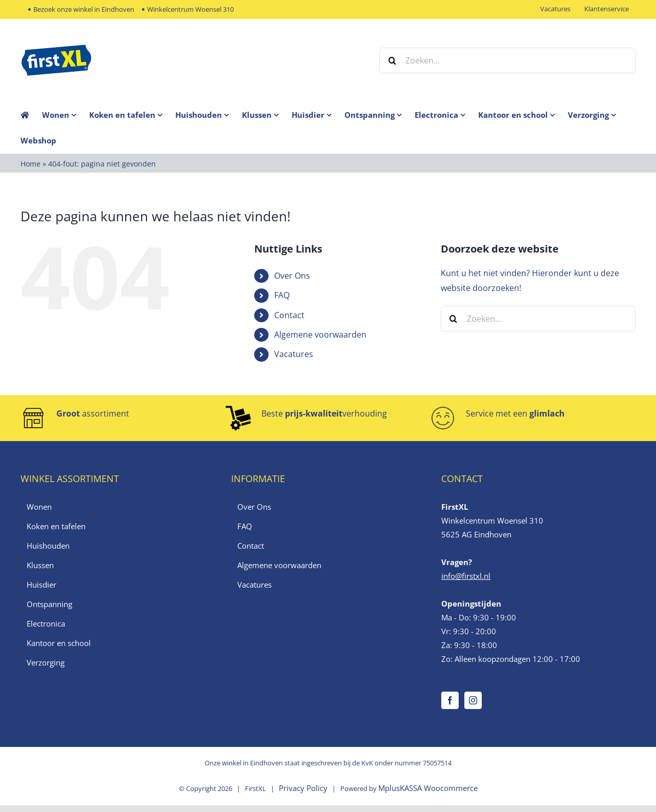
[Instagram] (473, 700)
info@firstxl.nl (466, 576)
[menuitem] (66, 115)
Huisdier (42, 585)
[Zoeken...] (507, 60)
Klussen (40, 565)
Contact (289, 315)
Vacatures (294, 354)
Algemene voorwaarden (320, 335)
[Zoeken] (392, 60)
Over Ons (292, 276)
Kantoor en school (59, 643)
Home (30, 164)
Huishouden (48, 546)
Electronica (46, 623)
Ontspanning (49, 604)
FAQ (282, 295)
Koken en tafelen (56, 526)
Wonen (39, 507)
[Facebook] (450, 700)
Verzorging (46, 662)
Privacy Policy (303, 788)
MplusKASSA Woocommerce (428, 788)
